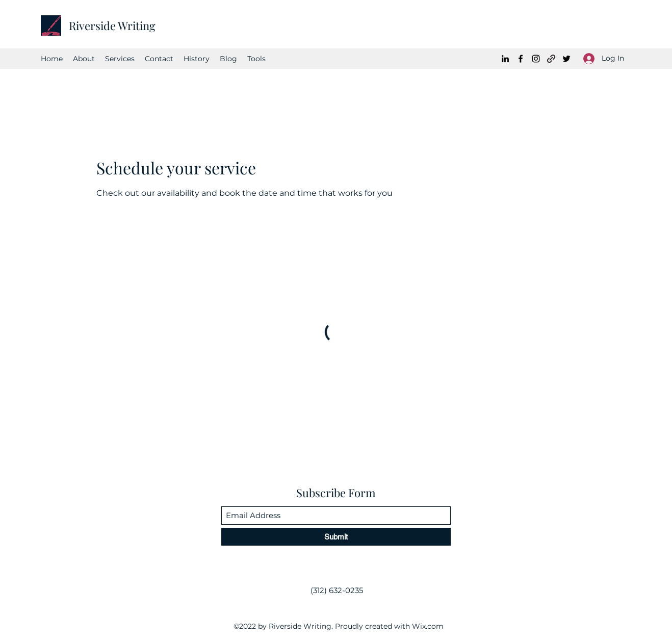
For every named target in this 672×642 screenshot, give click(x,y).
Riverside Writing (112, 25)
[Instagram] (536, 59)
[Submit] (336, 537)
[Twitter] (566, 59)
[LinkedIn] (505, 59)
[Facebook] (521, 59)
